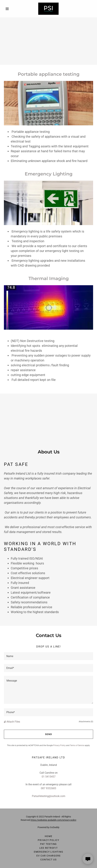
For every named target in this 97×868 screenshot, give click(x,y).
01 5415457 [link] (49, 777)
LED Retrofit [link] (49, 848)
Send (49, 734)
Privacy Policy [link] (59, 745)
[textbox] (48, 656)
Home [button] (49, 836)
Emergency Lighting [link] (49, 852)
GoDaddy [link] (55, 827)
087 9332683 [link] (48, 788)
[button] (11, 9)
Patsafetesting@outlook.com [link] (49, 796)
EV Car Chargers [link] (48, 856)
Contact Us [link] (48, 860)
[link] (48, 9)
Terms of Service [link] (77, 745)
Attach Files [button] (13, 722)
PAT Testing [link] (48, 844)
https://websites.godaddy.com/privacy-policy (53, 820)
